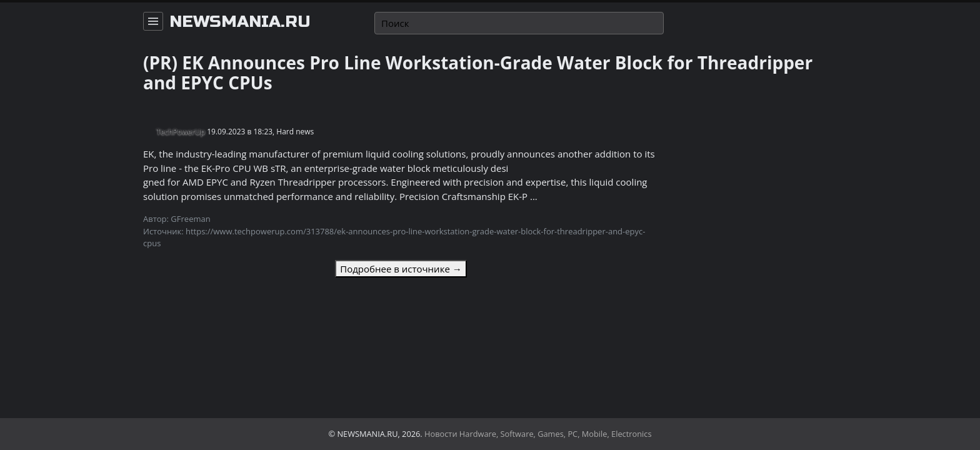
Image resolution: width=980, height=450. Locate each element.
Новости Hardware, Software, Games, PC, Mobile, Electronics (538, 434)
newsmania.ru (240, 22)
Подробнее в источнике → (401, 269)
